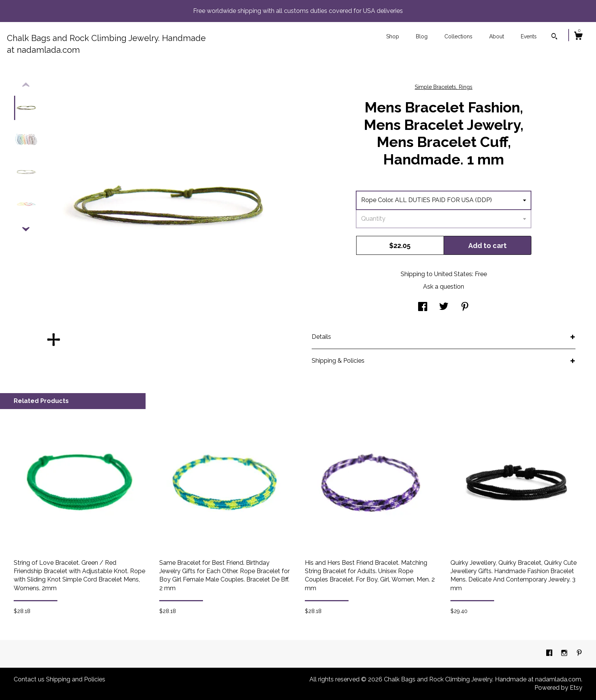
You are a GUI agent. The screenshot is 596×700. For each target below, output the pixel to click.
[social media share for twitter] (444, 307)
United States (453, 274)
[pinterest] (579, 653)
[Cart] (578, 37)
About (497, 36)
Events (529, 36)
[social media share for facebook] (423, 307)
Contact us (29, 679)
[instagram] (565, 653)
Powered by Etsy (558, 688)
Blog (422, 36)
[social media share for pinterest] (465, 307)
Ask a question (444, 287)
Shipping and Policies (76, 679)
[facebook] (550, 653)
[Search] (554, 37)
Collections (458, 36)
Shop (393, 36)
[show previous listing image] (26, 85)
